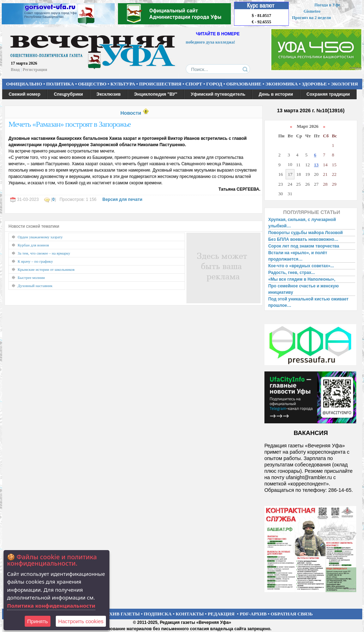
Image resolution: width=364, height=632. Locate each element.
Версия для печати (122, 199)
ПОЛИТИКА (60, 84)
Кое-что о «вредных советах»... (301, 266)
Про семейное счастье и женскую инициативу (304, 289)
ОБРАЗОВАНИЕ (244, 84)
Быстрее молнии (31, 278)
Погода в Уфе (327, 5)
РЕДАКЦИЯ (221, 614)
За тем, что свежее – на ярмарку (44, 253)
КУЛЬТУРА (123, 84)
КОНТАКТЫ (190, 614)
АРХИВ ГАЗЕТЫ (121, 614)
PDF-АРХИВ (253, 614)
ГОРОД (214, 84)
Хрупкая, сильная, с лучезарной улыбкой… (302, 223)
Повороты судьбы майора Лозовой (306, 233)
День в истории (276, 94)
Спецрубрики (68, 94)
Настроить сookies (81, 621)
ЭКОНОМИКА (282, 84)
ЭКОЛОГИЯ (344, 84)
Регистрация (35, 70)
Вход (15, 70)
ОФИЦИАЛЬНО (24, 84)
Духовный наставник (35, 286)
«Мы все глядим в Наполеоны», (302, 279)
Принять (38, 621)
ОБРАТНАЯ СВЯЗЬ (292, 614)
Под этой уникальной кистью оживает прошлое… (308, 302)
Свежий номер (25, 94)
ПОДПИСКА (158, 614)
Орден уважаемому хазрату (40, 237)
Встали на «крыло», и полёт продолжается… (298, 256)
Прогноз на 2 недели (311, 18)
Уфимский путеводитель (218, 94)
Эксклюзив (109, 94)
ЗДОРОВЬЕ (314, 84)
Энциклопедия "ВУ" (156, 94)
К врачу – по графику (35, 261)
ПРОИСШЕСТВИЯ (160, 84)
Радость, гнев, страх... (292, 273)
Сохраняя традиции (328, 94)
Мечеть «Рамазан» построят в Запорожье (70, 124)
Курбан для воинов (33, 245)
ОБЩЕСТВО (92, 84)
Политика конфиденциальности (51, 606)
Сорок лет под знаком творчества (304, 246)
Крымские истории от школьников (46, 269)
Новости (131, 113)
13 (316, 165)
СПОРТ (194, 84)
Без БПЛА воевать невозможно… (303, 239)
